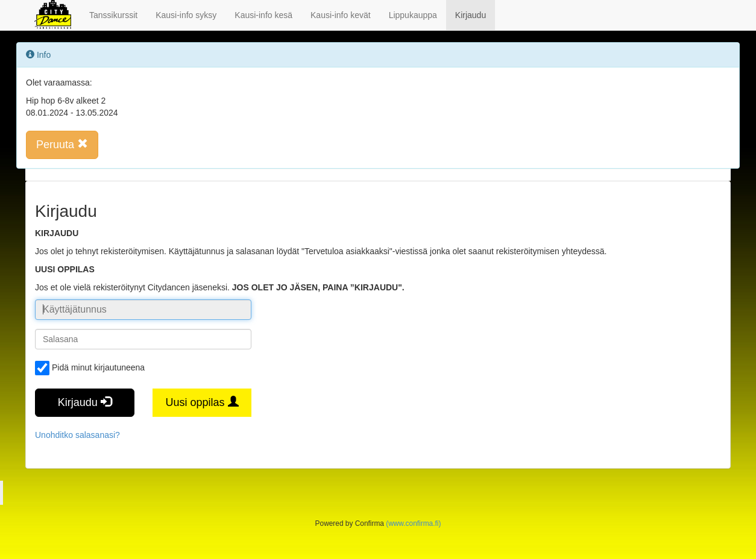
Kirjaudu (471, 15)
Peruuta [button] (62, 144)
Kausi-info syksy (186, 15)
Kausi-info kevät (341, 15)
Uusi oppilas (202, 402)
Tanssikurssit (113, 15)
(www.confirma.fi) (413, 523)
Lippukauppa (413, 15)
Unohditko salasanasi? (77, 435)
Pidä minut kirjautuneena (90, 368)
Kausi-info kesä (263, 15)
